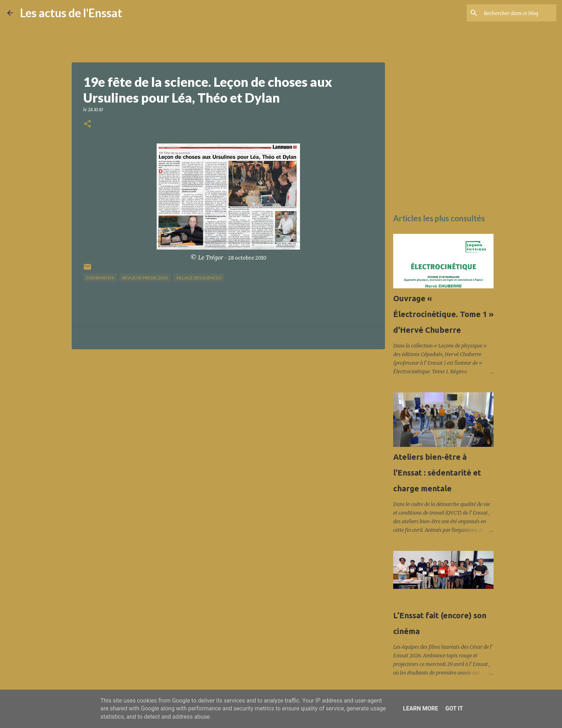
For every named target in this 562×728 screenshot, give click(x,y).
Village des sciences (199, 278)
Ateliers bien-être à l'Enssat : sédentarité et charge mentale (437, 472)
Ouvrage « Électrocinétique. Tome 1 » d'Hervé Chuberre (443, 314)
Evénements (100, 278)
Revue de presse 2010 (145, 278)
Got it (454, 708)
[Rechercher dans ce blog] (519, 13)
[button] (87, 124)
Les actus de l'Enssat (71, 13)
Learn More (420, 708)
